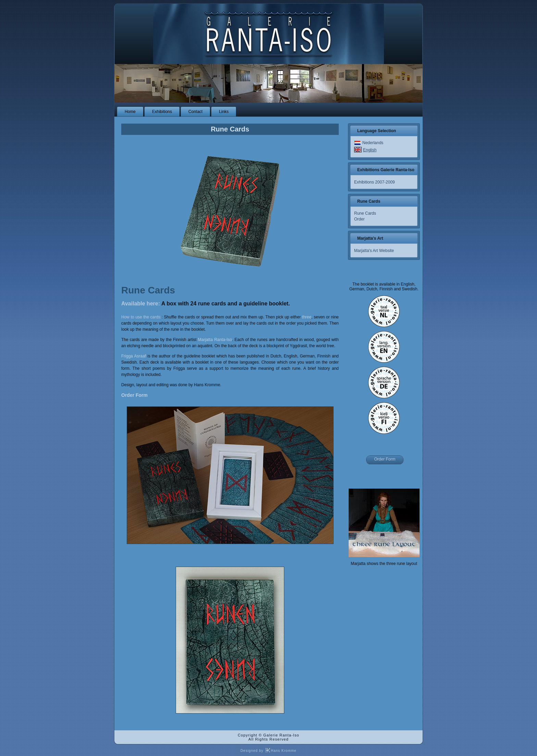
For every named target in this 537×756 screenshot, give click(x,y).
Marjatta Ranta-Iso (215, 340)
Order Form (134, 395)
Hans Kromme (281, 751)
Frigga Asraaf (134, 356)
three (307, 317)
